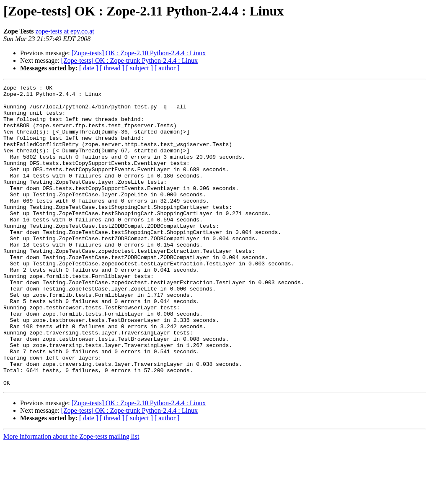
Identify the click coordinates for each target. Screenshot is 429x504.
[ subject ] (140, 68)
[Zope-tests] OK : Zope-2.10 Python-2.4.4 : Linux (139, 53)
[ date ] (89, 68)
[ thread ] (112, 68)
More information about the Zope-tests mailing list (71, 497)
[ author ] (167, 68)
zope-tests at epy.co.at (65, 31)
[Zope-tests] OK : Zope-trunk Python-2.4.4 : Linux (129, 60)
